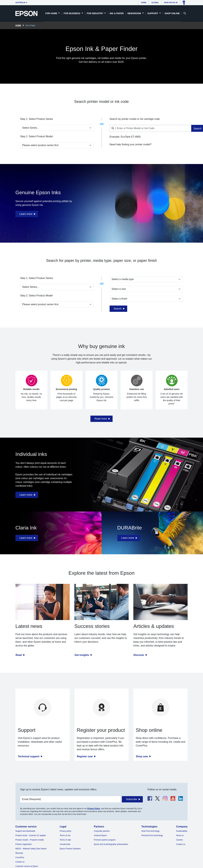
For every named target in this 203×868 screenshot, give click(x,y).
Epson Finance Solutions (70, 849)
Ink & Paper (117, 13)
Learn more (26, 214)
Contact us (20, 862)
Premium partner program (105, 840)
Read (19, 655)
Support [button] (153, 13)
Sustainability (182, 831)
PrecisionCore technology (152, 835)
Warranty (19, 853)
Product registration (24, 844)
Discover (139, 655)
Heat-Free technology (150, 831)
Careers (179, 840)
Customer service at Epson (27, 866)
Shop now (142, 756)
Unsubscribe (65, 844)
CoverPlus (20, 857)
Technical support (29, 756)
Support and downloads (25, 831)
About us (180, 835)
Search (118, 309)
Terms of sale (65, 840)
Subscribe (132, 799)
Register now (85, 756)
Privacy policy (65, 831)
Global (155, 3)
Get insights (82, 655)
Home (144, 3)
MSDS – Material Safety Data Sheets (31, 849)
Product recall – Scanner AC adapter (31, 835)
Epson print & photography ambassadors (111, 844)
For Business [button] (72, 13)
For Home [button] (51, 13)
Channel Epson (100, 835)
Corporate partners (102, 831)
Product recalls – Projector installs (30, 840)
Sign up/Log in (171, 3)
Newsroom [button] (135, 13)
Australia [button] (20, 3)
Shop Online (172, 13)
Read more (101, 419)
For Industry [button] (95, 13)
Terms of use (65, 835)
